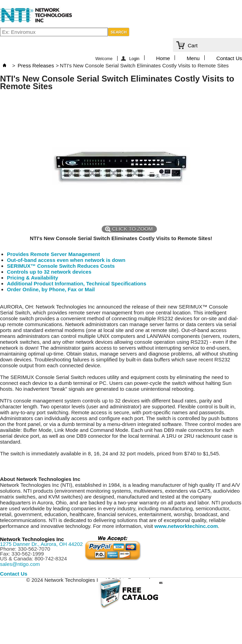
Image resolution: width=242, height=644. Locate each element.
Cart (193, 45)
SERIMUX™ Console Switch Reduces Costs (61, 266)
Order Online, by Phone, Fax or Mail (51, 289)
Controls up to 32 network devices (49, 272)
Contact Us (229, 58)
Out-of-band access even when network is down (66, 260)
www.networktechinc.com (186, 526)
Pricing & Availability (32, 278)
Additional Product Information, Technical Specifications (77, 283)
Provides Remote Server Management (53, 254)
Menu (193, 58)
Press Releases (36, 65)
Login (134, 59)
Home (163, 58)
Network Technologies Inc (32, 539)
